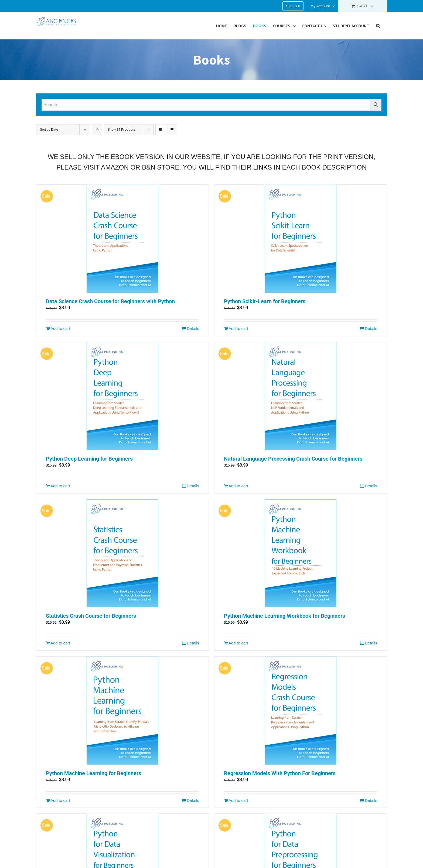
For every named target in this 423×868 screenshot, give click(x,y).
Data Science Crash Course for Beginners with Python (110, 301)
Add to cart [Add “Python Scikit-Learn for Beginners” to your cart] (238, 328)
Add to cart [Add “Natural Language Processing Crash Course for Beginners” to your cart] (238, 486)
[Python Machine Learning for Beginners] (122, 711)
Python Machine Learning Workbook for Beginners (284, 616)
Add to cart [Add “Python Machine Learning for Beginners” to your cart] (60, 800)
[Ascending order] (97, 130)
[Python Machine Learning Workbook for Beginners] (301, 553)
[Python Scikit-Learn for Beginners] (301, 239)
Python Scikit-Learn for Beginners (265, 301)
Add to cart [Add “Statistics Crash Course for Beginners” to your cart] (60, 643)
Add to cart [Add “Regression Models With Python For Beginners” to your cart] (238, 800)
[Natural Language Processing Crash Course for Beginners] (301, 396)
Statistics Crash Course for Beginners (91, 616)
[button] (378, 26)
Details (193, 328)
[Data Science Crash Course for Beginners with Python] (122, 239)
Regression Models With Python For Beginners (280, 773)
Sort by (49, 130)
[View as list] (171, 130)
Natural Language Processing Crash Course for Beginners (293, 459)
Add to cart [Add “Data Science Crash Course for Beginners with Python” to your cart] (60, 328)
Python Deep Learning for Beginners (89, 459)
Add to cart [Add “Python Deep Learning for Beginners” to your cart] (60, 486)
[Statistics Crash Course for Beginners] (122, 553)
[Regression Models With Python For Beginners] (301, 711)
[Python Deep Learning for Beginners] (122, 396)
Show (121, 130)
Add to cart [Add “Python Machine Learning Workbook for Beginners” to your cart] (238, 643)
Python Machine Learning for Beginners (93, 773)
